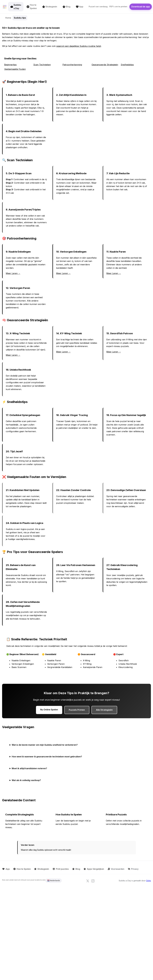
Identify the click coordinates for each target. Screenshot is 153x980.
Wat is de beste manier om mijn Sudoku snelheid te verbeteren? (45, 745)
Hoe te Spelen (32, 7)
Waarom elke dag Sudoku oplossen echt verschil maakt (46, 850)
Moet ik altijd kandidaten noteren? (29, 768)
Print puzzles (59, 869)
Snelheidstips (127, 65)
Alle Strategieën (104, 710)
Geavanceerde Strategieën (105, 65)
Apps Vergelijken (91, 869)
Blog (67, 7)
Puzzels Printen (77, 710)
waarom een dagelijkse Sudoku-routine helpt (79, 46)
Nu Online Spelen (49, 710)
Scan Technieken (42, 65)
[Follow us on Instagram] (93, 881)
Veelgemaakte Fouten (15, 69)
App (80, 7)
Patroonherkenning (72, 65)
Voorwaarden (113, 869)
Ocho (149, 880)
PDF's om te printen (119, 7)
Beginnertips (10, 65)
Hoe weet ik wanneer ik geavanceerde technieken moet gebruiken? (47, 757)
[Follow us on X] (88, 881)
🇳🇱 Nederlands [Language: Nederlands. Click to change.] (54, 880)
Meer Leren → (13, 273)
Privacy (130, 869)
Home (8, 18)
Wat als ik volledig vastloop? (26, 780)
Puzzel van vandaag (98, 7)
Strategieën (50, 7)
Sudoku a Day (16, 7)
